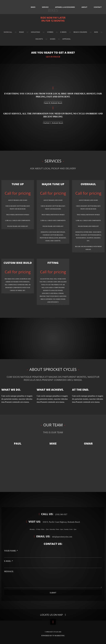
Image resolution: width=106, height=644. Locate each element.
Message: (9, 571)
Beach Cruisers (80, 32)
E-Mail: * (8, 561)
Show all (8, 32)
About (84, 7)
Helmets (39, 39)
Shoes (53, 39)
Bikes (33, 7)
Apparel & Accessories (65, 7)
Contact (98, 7)
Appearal (66, 39)
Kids (96, 32)
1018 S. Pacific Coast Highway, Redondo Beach (61, 522)
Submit (53, 593)
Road (22, 32)
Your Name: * (11, 551)
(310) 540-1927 (61, 514)
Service (45, 7)
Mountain (35, 32)
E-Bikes (63, 32)
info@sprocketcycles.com (62, 537)
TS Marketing (59, 636)
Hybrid (50, 32)
